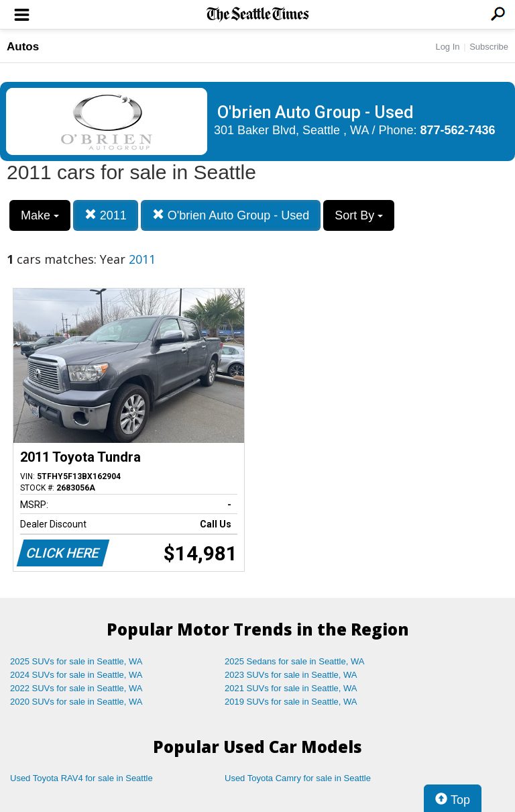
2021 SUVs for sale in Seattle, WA (291, 688)
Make (40, 215)
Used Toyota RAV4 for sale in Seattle (81, 778)
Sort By (359, 215)
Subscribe (489, 47)
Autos (23, 47)
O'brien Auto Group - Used (231, 215)
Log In (447, 47)
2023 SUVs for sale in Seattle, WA (291, 675)
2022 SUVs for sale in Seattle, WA (76, 688)
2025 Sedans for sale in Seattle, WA (294, 661)
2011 (106, 215)
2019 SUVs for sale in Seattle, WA (291, 702)
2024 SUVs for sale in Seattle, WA (76, 675)
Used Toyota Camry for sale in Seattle (298, 778)
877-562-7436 (458, 130)
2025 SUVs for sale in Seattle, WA (76, 661)
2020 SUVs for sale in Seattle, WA (76, 702)
